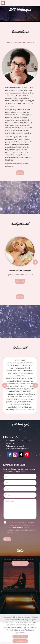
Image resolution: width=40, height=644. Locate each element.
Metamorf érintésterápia (20, 271)
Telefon (11, 489)
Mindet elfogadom (20, 641)
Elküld (7, 539)
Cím (6, 483)
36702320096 (19, 446)
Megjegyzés (9, 501)
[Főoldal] (20, 10)
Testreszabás (20, 637)
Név (9, 477)
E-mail (10, 495)
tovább (20, 173)
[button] (35, 262)
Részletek (20, 281)
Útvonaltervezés (20, 563)
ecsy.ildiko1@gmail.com (21, 449)
